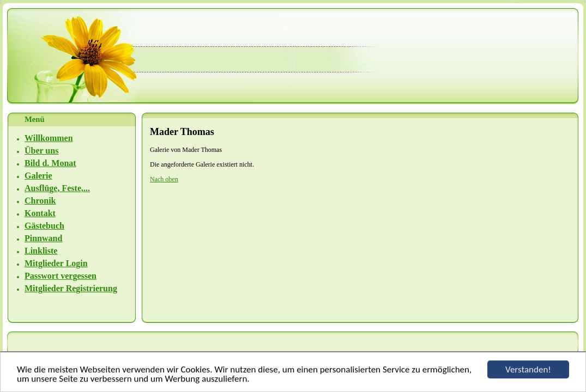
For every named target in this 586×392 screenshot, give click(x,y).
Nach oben (164, 179)
